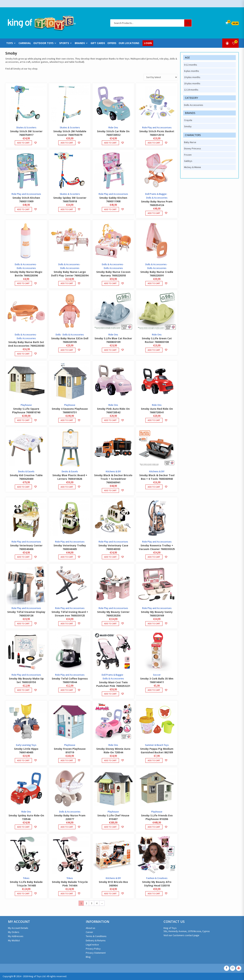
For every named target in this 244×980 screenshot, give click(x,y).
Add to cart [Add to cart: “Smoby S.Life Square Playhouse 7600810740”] (23, 420)
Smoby (188, 126)
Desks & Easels (26, 471)
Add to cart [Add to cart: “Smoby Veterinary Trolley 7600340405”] (67, 557)
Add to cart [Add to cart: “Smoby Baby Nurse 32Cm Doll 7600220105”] (67, 350)
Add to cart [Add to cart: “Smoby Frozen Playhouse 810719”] (67, 760)
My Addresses (16, 936)
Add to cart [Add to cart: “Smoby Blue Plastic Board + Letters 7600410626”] (67, 487)
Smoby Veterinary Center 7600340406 (26, 547)
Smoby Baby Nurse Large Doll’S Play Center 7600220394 (70, 274)
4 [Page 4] (97, 903)
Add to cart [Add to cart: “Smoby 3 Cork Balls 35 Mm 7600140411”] (154, 690)
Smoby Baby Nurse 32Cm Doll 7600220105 (70, 340)
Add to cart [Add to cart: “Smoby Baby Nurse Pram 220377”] (67, 827)
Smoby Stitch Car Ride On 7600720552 (113, 133)
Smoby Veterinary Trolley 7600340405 (70, 547)
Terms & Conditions (96, 936)
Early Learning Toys (26, 745)
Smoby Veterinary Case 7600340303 (113, 547)
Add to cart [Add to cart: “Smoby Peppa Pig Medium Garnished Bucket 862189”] (154, 760)
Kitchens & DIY (113, 471)
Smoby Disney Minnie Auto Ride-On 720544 (113, 751)
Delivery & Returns (96, 940)
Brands (80, 43)
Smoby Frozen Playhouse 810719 (70, 751)
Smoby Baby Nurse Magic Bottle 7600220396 (26, 274)
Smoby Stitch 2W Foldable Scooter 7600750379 (70, 133)
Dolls (58, 335)
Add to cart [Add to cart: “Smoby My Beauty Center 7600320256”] (110, 623)
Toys (10, 43)
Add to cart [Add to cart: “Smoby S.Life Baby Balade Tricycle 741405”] (23, 893)
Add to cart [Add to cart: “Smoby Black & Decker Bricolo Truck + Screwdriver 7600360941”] (110, 490)
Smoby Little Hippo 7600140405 (26, 751)
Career (89, 932)
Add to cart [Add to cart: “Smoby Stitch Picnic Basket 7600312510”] (154, 143)
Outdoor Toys (43, 43)
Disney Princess (193, 148)
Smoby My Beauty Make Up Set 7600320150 (26, 680)
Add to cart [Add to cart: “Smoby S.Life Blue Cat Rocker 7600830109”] (110, 350)
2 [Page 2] (86, 903)
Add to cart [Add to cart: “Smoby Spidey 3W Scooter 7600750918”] (67, 209)
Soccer (157, 675)
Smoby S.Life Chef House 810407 (113, 817)
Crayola (188, 120)
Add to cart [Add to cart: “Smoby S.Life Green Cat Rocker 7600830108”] (154, 350)
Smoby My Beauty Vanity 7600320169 (157, 614)
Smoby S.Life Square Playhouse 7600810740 (26, 411)
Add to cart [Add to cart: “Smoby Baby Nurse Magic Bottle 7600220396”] (23, 283)
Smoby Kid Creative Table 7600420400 (26, 477)
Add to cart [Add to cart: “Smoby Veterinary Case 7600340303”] (110, 557)
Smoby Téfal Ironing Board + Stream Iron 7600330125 (70, 614)
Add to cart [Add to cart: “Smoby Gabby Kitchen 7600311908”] (110, 209)
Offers (112, 43)
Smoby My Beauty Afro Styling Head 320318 (157, 884)
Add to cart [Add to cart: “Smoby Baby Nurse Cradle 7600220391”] (154, 283)
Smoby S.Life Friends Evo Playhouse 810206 (157, 817)
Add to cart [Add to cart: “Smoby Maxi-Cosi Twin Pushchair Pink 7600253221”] (110, 694)
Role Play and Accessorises (157, 127)
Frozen (188, 155)
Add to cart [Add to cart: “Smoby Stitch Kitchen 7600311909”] (23, 209)
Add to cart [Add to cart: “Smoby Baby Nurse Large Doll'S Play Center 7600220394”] (67, 283)
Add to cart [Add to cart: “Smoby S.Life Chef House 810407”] (110, 827)
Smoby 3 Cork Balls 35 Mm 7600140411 (157, 680)
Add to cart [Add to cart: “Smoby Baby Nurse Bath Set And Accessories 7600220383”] (23, 354)
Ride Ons (113, 127)
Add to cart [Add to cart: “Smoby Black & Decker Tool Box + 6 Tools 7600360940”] (154, 487)
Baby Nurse (190, 142)
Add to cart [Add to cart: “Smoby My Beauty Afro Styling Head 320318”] (154, 893)
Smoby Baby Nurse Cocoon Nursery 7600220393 (113, 274)
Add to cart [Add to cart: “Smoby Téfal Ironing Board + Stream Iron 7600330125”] (67, 623)
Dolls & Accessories (157, 198)
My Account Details (18, 928)
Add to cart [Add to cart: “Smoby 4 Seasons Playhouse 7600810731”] (67, 420)
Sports (64, 43)
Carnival (25, 43)
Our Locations (129, 43)
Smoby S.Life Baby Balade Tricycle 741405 (26, 884)
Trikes (26, 878)
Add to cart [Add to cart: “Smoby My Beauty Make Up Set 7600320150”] (23, 690)
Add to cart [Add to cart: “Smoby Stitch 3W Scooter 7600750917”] (23, 143)
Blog (88, 957)
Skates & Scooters (26, 127)
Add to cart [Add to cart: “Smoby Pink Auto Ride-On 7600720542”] (110, 420)
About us (91, 928)
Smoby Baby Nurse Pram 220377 (70, 817)
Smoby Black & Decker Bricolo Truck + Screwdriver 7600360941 (113, 479)
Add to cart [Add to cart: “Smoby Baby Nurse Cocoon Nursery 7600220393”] (110, 283)
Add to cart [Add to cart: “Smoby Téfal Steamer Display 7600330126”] (23, 623)
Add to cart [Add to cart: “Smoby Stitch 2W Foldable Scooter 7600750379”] (67, 143)
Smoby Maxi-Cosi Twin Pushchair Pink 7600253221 (113, 684)
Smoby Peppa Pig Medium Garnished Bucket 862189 (157, 751)
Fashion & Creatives (157, 878)
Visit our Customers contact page (181, 935)
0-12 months (191, 65)
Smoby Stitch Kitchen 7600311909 (26, 200)
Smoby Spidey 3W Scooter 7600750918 (70, 200)
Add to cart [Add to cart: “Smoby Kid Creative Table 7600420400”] (23, 487)
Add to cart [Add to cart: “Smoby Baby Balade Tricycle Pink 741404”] (67, 893)
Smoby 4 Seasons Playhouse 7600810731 (70, 411)
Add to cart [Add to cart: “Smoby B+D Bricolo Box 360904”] (110, 893)
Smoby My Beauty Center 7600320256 (113, 614)
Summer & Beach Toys (157, 745)
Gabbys (188, 161)
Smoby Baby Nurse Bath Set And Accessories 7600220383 (26, 344)
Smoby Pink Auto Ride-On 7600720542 (113, 411)
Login (148, 43)
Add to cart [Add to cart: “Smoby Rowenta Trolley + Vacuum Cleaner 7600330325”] (154, 557)
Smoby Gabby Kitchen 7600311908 (113, 200)
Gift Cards (98, 43)
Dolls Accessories (26, 268)
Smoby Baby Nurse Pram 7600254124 (157, 203)
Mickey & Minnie (193, 167)
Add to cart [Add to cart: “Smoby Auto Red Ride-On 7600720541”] (154, 420)
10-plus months (192, 77)
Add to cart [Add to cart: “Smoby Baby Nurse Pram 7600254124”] (154, 213)
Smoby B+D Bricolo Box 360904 (113, 884)
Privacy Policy (93, 949)
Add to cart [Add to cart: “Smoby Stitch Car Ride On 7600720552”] (110, 143)
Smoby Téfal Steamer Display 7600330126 (26, 614)
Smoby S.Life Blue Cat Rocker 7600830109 (113, 340)
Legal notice (92, 945)
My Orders (14, 932)
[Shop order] (161, 77)
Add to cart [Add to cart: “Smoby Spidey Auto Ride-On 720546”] (23, 827)
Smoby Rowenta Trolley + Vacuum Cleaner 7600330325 (157, 547)
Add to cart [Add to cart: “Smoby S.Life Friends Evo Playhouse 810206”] (154, 827)
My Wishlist (14, 940)
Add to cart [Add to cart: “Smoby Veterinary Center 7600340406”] (23, 557)
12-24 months (191, 90)
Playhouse (26, 405)
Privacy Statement (96, 953)
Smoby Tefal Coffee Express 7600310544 (70, 680)
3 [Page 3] (92, 903)
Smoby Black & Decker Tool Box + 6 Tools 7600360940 (157, 477)
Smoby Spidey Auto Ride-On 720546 (26, 817)
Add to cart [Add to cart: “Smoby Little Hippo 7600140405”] (23, 760)
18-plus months (192, 83)
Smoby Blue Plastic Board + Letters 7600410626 (70, 477)
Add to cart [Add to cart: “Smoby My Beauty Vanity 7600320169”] (154, 623)
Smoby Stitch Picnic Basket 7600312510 (157, 133)
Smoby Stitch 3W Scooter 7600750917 (26, 133)
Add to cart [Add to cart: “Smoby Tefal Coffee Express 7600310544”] (67, 690)
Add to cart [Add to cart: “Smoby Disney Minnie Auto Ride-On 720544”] (110, 760)
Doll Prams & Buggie (156, 194)
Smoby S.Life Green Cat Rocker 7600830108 (157, 340)
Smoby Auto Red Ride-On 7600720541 (157, 411)
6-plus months (192, 71)
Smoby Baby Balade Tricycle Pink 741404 (70, 884)
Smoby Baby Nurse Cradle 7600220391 (157, 274)
